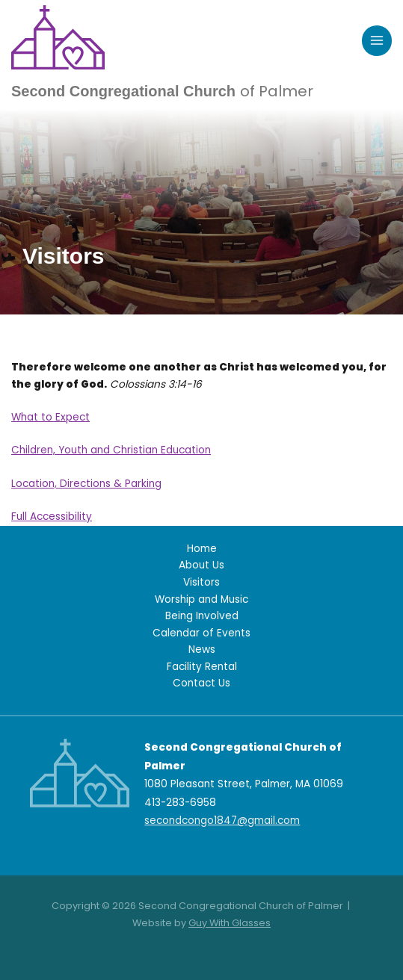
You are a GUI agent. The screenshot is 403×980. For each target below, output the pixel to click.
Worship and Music (201, 599)
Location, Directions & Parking (86, 484)
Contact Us (201, 683)
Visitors (201, 582)
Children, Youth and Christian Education (111, 450)
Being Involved (202, 616)
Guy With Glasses (230, 923)
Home (202, 549)
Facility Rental (202, 667)
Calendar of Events (201, 633)
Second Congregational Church (162, 91)
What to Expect (50, 417)
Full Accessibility (52, 517)
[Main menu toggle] (377, 41)
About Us (201, 565)
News (202, 649)
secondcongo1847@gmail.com (222, 821)
